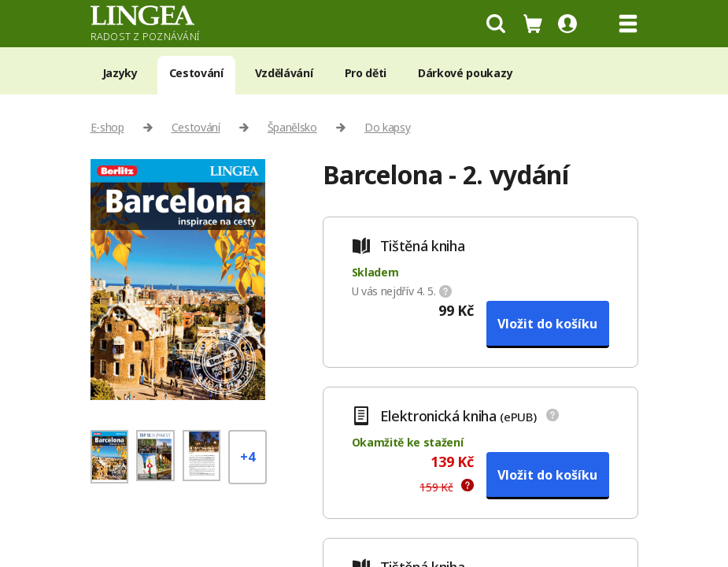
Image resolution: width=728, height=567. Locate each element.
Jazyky (120, 73)
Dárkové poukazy (465, 73)
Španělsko (292, 127)
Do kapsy (387, 127)
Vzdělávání (284, 73)
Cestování (196, 73)
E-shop (107, 127)
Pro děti (366, 73)
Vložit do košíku (547, 324)
